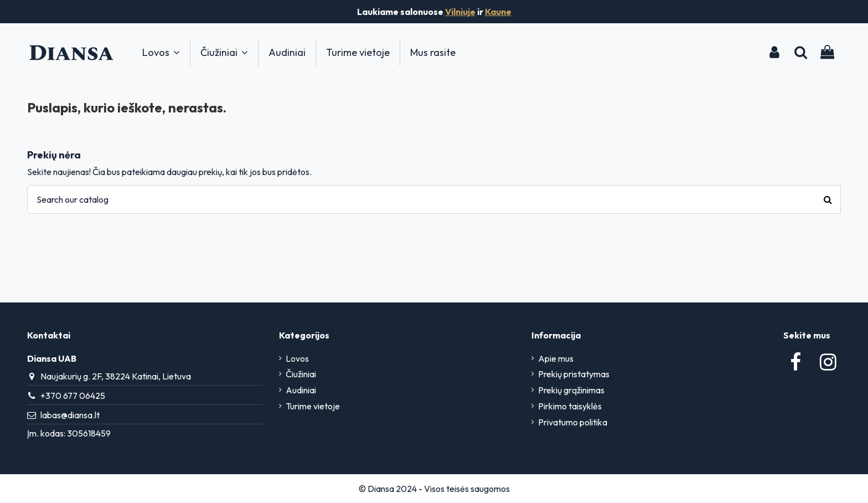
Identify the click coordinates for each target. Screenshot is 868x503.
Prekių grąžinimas (571, 390)
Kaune (498, 12)
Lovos (297, 358)
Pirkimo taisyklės (570, 406)
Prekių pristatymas (574, 374)
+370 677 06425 (73, 396)
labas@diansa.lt (70, 415)
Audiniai (301, 390)
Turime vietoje (313, 406)
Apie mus (556, 358)
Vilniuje (460, 12)
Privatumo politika (573, 422)
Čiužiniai (301, 374)
